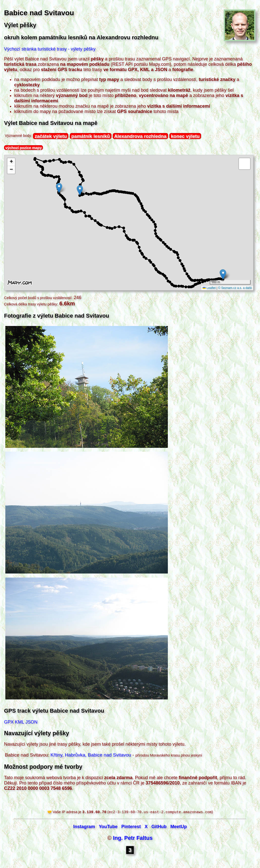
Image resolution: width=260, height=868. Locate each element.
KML (20, 722)
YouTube (108, 827)
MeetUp (179, 827)
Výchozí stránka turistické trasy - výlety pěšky (50, 49)
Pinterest (131, 827)
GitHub (159, 827)
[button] (223, 275)
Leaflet (209, 288)
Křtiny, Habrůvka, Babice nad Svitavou (91, 755)
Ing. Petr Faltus (133, 838)
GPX (9, 722)
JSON (31, 722)
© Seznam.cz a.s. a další (235, 288)
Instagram (84, 827)
